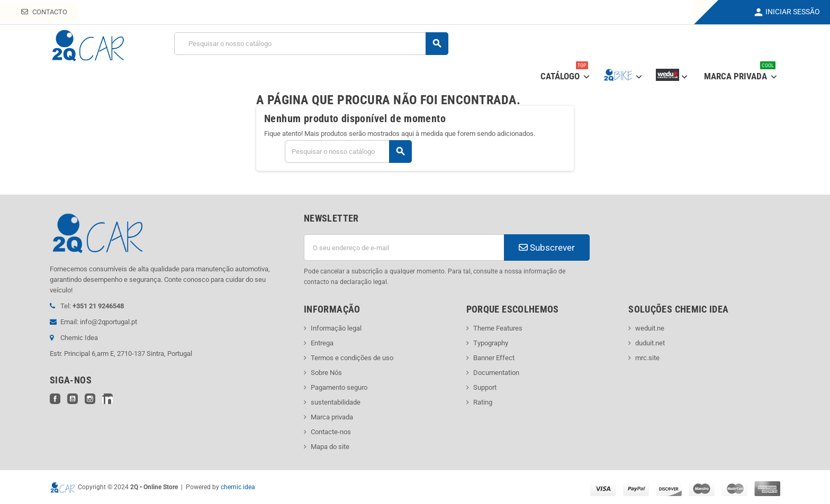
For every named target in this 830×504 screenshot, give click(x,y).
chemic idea (238, 487)
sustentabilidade (336, 402)
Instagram (90, 399)
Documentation (496, 373)
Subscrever (547, 248)
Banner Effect (494, 358)
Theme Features (498, 328)
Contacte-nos (331, 432)
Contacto (44, 12)
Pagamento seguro (339, 387)
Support (485, 387)
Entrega (322, 343)
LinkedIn (107, 399)
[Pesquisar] (311, 44)
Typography (491, 343)
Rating (483, 402)
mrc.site (647, 358)
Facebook (55, 399)
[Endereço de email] (404, 248)
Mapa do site (330, 447)
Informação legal (336, 328)
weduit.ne (650, 328)
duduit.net (650, 343)
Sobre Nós (326, 373)
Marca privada (332, 417)
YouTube (73, 399)
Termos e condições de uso (352, 358)
